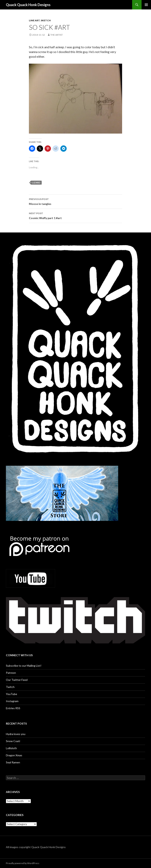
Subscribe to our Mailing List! (24, 666)
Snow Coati (13, 741)
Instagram (12, 701)
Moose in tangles (75, 201)
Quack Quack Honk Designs (28, 5)
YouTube (12, 694)
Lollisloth (11, 748)
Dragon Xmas (14, 755)
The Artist (57, 35)
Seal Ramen (13, 762)
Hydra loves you (16, 734)
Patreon (11, 673)
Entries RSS (13, 708)
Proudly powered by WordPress (23, 863)
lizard (36, 183)
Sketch (46, 20)
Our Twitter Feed (17, 680)
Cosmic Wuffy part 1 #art (75, 215)
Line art (34, 20)
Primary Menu (146, 5)
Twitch (10, 687)
